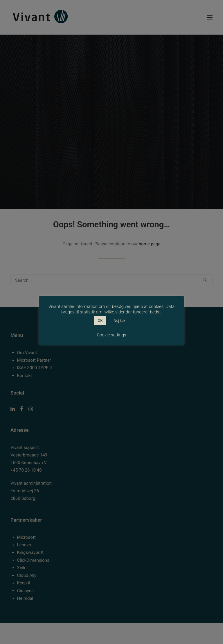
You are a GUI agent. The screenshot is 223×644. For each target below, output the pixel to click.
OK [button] (100, 321)
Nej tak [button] (119, 321)
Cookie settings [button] (111, 335)
